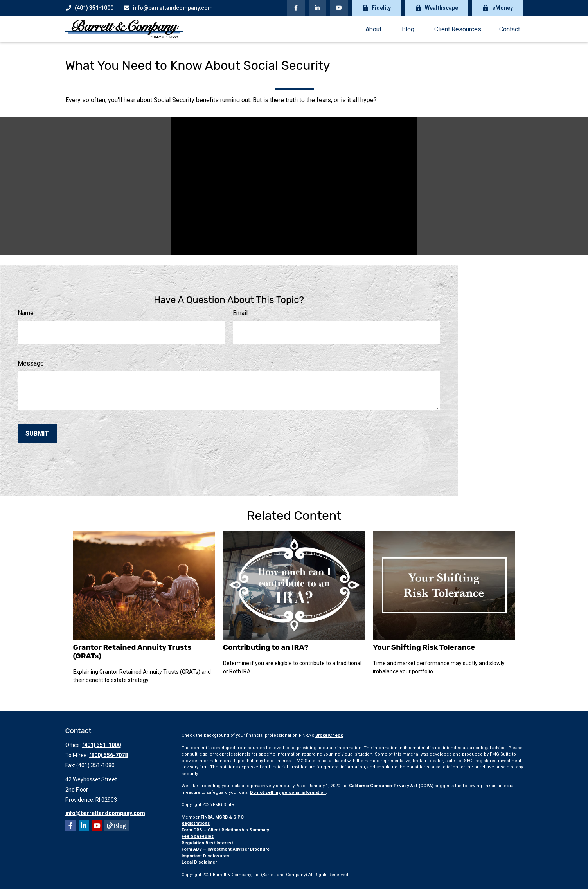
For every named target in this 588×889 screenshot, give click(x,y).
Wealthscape (437, 8)
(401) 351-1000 (90, 8)
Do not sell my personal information (288, 793)
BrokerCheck (329, 735)
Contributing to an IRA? (266, 647)
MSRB (221, 817)
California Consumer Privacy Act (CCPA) (391, 786)
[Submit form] (37, 434)
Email (240, 313)
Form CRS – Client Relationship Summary (225, 830)
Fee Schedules (198, 836)
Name (26, 313)
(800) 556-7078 (109, 755)
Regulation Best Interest (207, 843)
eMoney (498, 8)
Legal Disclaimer (199, 862)
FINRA (207, 817)
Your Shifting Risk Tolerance (424, 647)
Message (31, 363)
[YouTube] (339, 8)
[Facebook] (296, 8)
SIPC (238, 817)
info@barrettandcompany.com (168, 8)
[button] (374, 29)
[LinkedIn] (317, 8)
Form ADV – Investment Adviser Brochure (226, 849)
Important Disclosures (205, 856)
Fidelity (376, 8)
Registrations (196, 823)
